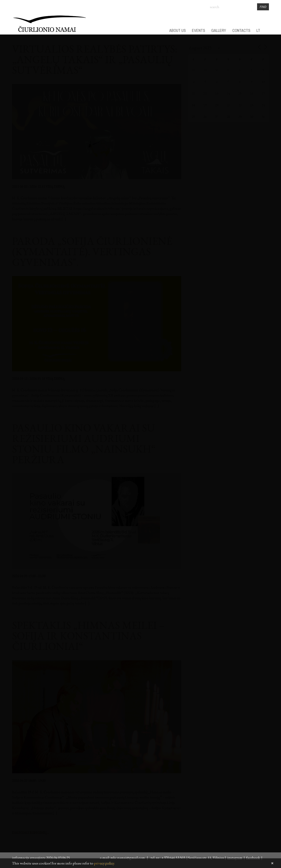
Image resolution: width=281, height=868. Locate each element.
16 (252, 93)
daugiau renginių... (31, 833)
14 (228, 93)
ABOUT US (177, 31)
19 (205, 105)
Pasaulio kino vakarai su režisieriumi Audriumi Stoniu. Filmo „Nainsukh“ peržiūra (84, 444)
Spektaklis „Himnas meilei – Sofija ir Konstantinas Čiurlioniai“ (88, 636)
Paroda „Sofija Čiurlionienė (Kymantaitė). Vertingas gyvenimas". (92, 251)
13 (217, 93)
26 (205, 117)
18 (193, 105)
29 (205, 70)
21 (228, 105)
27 (217, 117)
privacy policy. (104, 863)
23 (252, 105)
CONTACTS (241, 31)
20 (217, 105)
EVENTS (198, 31)
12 (205, 93)
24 (263, 105)
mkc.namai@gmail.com (128, 858)
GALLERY (219, 31)
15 (240, 93)
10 (263, 82)
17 (263, 93)
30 (217, 70)
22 (240, 105)
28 (193, 70)
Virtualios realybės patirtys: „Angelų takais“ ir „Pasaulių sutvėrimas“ (95, 59)
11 (193, 93)
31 (228, 70)
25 (193, 117)
